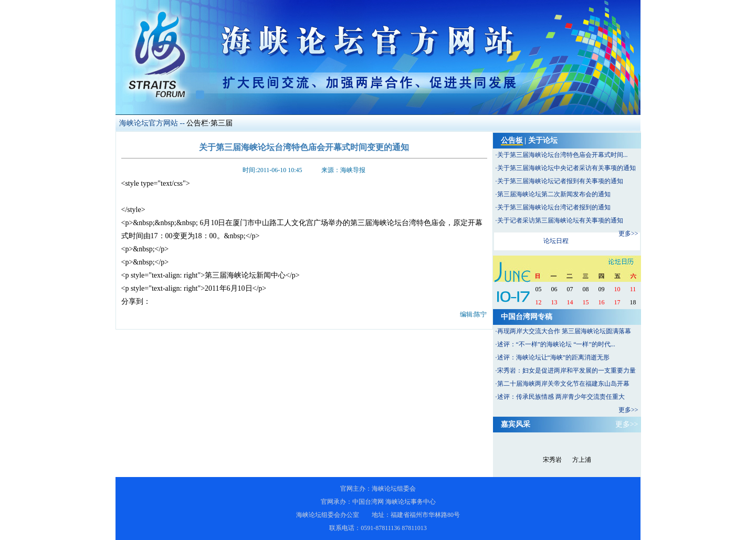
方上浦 (582, 460)
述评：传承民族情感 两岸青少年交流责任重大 (561, 397)
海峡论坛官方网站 (149, 123)
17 (617, 302)
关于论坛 (543, 140)
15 (586, 302)
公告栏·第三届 (209, 123)
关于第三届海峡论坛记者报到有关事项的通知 (560, 181)
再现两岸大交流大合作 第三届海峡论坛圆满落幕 (564, 331)
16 (602, 302)
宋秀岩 (552, 460)
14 (570, 302)
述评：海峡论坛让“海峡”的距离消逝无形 (554, 357)
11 (633, 289)
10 (617, 289)
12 (539, 302)
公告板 (512, 140)
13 (554, 302)
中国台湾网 (368, 502)
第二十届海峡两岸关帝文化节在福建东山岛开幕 (563, 384)
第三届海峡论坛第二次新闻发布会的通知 (554, 194)
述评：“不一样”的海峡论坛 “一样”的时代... (556, 344)
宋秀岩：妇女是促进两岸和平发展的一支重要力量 (566, 370)
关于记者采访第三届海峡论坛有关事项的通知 (560, 220)
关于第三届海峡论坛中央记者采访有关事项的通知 (566, 168)
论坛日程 (556, 241)
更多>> (628, 234)
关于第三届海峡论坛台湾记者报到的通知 (554, 207)
